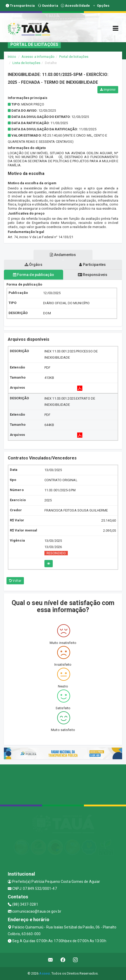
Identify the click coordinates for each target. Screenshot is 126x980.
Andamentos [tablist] (63, 255)
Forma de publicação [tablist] (34, 275)
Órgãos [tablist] (34, 265)
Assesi (45, 973)
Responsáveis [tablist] (93, 275)
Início (12, 57)
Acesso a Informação (38, 57)
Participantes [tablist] (92, 265)
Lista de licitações (26, 63)
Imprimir (108, 90)
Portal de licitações (74, 57)
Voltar (15, 581)
